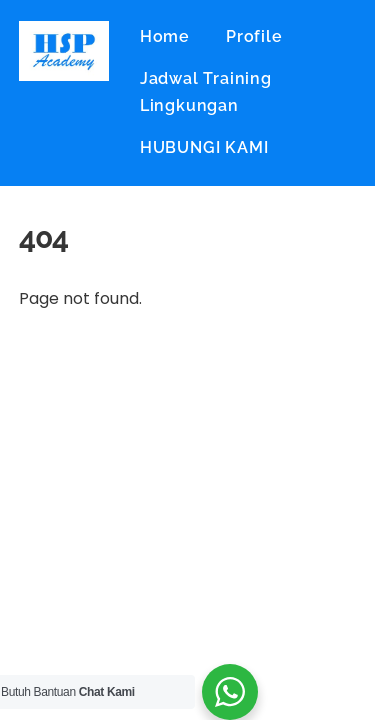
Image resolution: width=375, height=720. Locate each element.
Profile (254, 36)
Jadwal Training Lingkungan (206, 91)
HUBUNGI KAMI (204, 147)
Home (165, 36)
